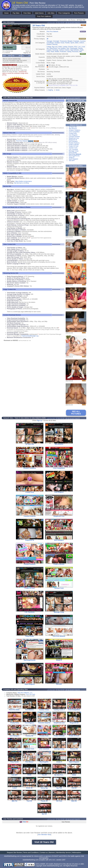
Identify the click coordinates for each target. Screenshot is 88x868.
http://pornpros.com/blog (21, 183)
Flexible (67, 43)
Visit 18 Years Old (44, 842)
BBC (81, 52)
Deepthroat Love (74, 138)
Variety (69, 52)
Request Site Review (14, 852)
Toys (68, 48)
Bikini (77, 43)
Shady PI (72, 157)
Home (6, 13)
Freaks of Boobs (74, 145)
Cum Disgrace (73, 135)
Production (63, 52)
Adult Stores (39, 13)
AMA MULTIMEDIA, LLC (25, 693)
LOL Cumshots (73, 149)
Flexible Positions (74, 143)
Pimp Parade (73, 153)
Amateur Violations (75, 130)
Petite (60, 47)
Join (7, 56)
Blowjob (70, 41)
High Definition (75, 50)
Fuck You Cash (31, 694)
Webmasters (77, 852)
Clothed (61, 50)
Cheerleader (74, 48)
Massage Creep (74, 151)
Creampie (76, 41)
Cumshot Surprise (74, 137)
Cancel (16, 56)
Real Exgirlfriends (74, 156)
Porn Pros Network (52, 32)
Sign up (39, 421)
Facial (62, 43)
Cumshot (83, 41)
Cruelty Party (73, 133)
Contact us (44, 852)
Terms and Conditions (31, 852)
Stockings (55, 50)
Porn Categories (64, 13)
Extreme (71, 47)
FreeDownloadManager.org (30, 336)
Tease (52, 52)
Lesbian (65, 47)
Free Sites (27, 13)
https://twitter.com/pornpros (23, 181)
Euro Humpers (73, 141)
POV (76, 47)
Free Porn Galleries (44, 16)
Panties (80, 48)
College (49, 47)
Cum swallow (62, 48)
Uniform (82, 43)
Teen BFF (72, 161)
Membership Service (63, 852)
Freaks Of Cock (74, 146)
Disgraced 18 (73, 140)
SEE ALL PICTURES (76, 413)
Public (82, 50)
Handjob (57, 43)
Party (48, 52)
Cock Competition (74, 132)
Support (26, 56)
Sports (72, 43)
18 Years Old (73, 127)
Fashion (67, 50)
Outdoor (49, 44)
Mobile (57, 52)
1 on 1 (80, 47)
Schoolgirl (56, 41)
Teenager (49, 41)
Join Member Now (44, 835)
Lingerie (49, 50)
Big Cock (55, 47)
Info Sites (51, 13)
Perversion (75, 52)
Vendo (58, 90)
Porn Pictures (79, 13)
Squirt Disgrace (73, 159)
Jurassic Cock (73, 148)
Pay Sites (16, 13)
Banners (52, 852)
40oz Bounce (73, 129)
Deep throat (53, 48)
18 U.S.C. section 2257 (57, 860)
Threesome (63, 41)
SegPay (51, 90)
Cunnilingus (50, 43)
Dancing (55, 44)
